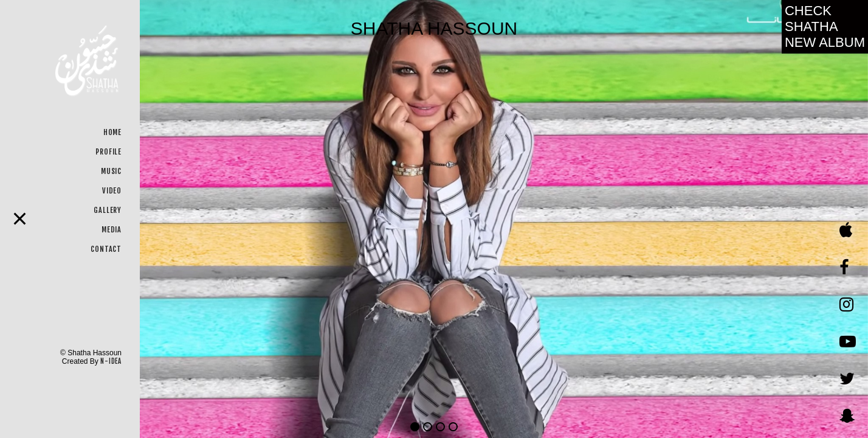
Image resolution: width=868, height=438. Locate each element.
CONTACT (106, 249)
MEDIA (112, 230)
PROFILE (108, 152)
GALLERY (108, 210)
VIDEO (112, 191)
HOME (112, 132)
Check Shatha (825, 26)
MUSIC (111, 171)
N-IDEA (111, 361)
